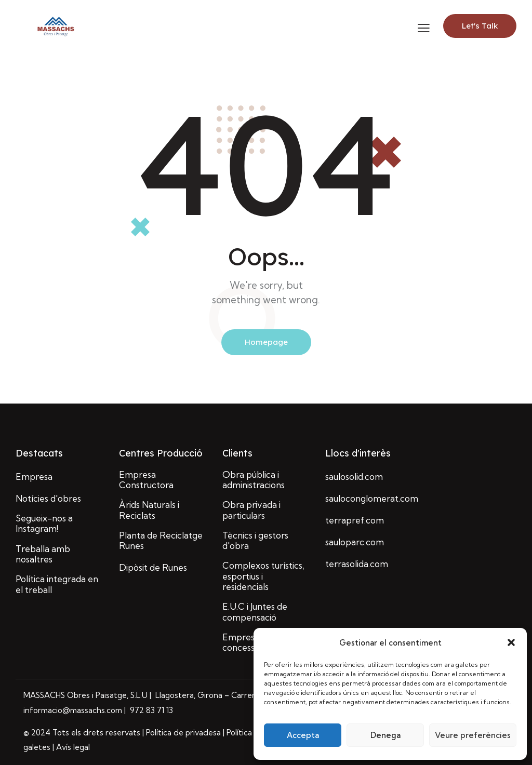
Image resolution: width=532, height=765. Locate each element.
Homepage (266, 342)
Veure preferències (473, 735)
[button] (511, 642)
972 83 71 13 (150, 710)
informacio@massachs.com (74, 710)
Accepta (303, 735)
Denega (385, 735)
